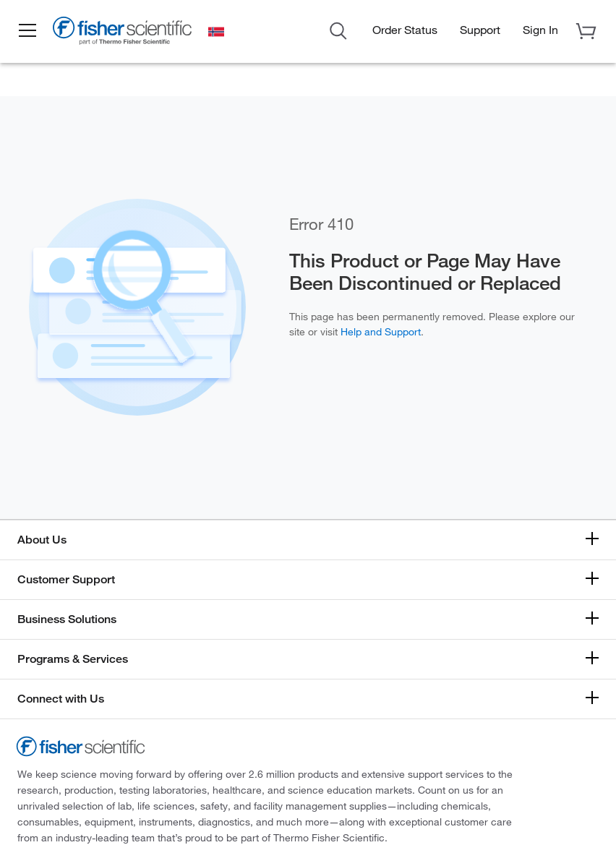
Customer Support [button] (66, 579)
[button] (30, 31)
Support (480, 30)
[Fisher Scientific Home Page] (127, 33)
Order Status (405, 30)
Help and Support (381, 332)
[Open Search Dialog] (338, 30)
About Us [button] (42, 540)
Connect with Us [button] (61, 699)
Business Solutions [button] (67, 619)
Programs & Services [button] (73, 659)
